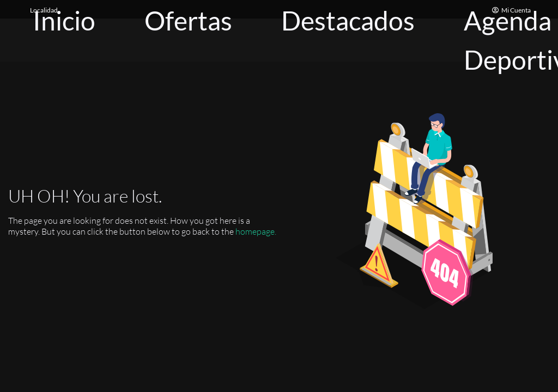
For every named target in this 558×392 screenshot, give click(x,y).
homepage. (256, 231)
